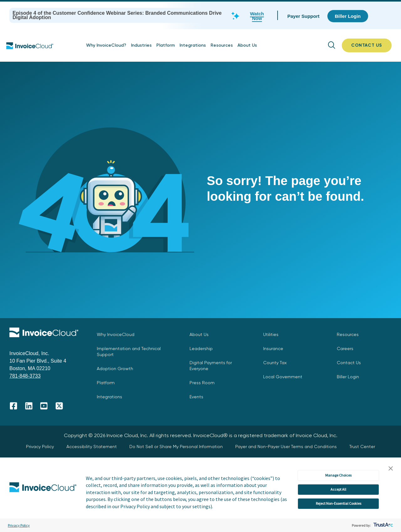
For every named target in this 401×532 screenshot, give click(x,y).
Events (196, 397)
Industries (141, 45)
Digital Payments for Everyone (211, 366)
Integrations (193, 45)
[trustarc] (383, 525)
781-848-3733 (25, 376)
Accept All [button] (338, 489)
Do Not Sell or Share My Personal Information (176, 447)
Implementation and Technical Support (129, 351)
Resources (222, 45)
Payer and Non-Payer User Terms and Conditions (286, 447)
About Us (247, 45)
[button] (391, 469)
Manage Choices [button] (338, 475)
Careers (345, 349)
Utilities (271, 334)
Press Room (202, 383)
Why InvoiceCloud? (106, 45)
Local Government (283, 377)
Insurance (273, 349)
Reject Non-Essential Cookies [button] (339, 503)
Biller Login (348, 377)
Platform (166, 45)
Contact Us (349, 363)
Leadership (201, 349)
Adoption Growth (115, 369)
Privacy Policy (19, 525)
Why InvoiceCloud (116, 334)
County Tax (275, 363)
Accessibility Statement (92, 447)
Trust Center (362, 447)
